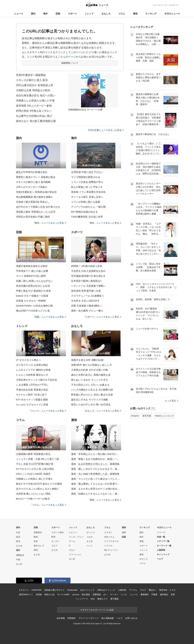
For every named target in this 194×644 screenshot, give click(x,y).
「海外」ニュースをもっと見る (104, 223)
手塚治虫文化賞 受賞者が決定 (32, 390)
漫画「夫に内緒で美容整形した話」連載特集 (95, 474)
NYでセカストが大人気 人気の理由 (35, 469)
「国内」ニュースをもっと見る (49, 223)
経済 (18, 537)
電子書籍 (114, 599)
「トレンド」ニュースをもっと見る (47, 411)
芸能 (58, 14)
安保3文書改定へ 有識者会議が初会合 (36, 192)
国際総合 (20, 555)
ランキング (151, 14)
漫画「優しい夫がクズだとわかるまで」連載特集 (96, 469)
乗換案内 (145, 594)
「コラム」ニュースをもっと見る (48, 505)
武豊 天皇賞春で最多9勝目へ (87, 306)
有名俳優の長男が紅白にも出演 (33, 286)
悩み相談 (86, 594)
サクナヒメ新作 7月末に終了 (32, 395)
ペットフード (82, 599)
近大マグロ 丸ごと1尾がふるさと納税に (38, 489)
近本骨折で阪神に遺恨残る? (86, 281)
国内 (33, 14)
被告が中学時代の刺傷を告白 (32, 172)
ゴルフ (54, 546)
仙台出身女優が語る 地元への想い (36, 95)
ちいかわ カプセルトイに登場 (32, 405)
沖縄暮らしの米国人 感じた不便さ (35, 479)
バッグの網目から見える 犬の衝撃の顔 (92, 390)
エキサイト (174, 5)
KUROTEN (37, 590)
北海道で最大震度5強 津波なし (33, 202)
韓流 (36, 550)
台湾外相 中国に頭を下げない (87, 172)
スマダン (108, 532)
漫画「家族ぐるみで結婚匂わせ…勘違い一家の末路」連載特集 (96, 459)
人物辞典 (161, 550)
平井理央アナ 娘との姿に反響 (32, 271)
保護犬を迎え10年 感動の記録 (87, 360)
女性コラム (109, 537)
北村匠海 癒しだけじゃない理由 (33, 494)
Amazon (135, 416)
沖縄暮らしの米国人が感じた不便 (35, 101)
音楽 (36, 541)
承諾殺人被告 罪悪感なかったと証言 (36, 212)
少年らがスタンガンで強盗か (32, 187)
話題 (124, 537)
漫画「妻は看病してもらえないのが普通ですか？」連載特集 (96, 484)
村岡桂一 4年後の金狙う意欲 (87, 266)
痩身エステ (103, 599)
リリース (161, 532)
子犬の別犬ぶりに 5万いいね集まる (90, 385)
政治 (18, 541)
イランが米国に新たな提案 (86, 202)
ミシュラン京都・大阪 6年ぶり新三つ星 (38, 459)
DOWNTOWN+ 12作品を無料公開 (34, 306)
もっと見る (171, 401)
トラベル (108, 546)
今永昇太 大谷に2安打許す (85, 301)
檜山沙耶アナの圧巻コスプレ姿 (33, 311)
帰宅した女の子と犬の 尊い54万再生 (91, 405)
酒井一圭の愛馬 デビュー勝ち (87, 311)
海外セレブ (39, 546)
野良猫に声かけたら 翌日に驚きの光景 (92, 395)
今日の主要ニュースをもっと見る (106, 130)
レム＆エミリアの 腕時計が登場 (33, 370)
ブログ (143, 590)
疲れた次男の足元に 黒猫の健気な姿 (91, 375)
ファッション (75, 554)
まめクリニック (87, 590)
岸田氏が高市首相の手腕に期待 (33, 217)
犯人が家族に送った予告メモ (87, 187)
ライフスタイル (111, 541)
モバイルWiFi (63, 594)
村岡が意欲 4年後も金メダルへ (34, 111)
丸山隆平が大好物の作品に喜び (34, 116)
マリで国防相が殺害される (86, 177)
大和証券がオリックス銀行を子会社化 (37, 380)
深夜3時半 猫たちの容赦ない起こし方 (92, 365)
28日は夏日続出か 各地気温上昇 (35, 85)
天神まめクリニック (106, 590)
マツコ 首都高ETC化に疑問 (31, 276)
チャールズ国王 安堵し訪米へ (87, 197)
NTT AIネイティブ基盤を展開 (32, 400)
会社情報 (61, 618)
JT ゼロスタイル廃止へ (29, 360)
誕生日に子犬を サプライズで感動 (90, 400)
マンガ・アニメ (76, 537)
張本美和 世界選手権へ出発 (86, 291)
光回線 (39, 594)
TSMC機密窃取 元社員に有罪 (87, 217)
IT (70, 546)
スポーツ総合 (58, 532)
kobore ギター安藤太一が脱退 (32, 296)
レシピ (124, 594)
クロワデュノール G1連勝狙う (88, 296)
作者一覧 (161, 537)
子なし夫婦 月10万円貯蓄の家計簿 (35, 464)
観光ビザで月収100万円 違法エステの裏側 (39, 484)
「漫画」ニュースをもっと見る (104, 500)
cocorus (76, 594)
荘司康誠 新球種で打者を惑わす (88, 276)
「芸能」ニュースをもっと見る (49, 317)
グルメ (72, 550)
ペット (90, 546)
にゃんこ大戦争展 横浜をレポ (32, 375)
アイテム (133, 590)
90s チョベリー (111, 550)
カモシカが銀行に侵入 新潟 (32, 80)
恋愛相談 (97, 594)
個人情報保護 (108, 618)
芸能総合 (38, 532)
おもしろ (106, 14)
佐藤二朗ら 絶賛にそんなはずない (35, 281)
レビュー (73, 532)
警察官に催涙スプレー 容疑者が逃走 (36, 177)
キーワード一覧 (164, 546)
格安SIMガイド (26, 594)
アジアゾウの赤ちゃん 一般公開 (88, 207)
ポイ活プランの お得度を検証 (32, 365)
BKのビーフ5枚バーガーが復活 (33, 499)
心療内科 (122, 590)
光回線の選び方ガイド (55, 590)
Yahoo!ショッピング (164, 416)
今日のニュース (172, 14)
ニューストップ (160, 5)
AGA (93, 599)
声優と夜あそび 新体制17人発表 (33, 291)
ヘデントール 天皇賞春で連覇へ (88, 286)
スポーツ (72, 14)
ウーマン (114, 594)
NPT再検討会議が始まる (84, 212)
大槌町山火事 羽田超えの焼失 (33, 90)
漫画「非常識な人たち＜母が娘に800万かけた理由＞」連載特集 (96, 454)
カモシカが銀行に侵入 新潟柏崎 (33, 182)
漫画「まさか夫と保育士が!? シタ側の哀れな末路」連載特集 (96, 489)
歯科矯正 (164, 594)
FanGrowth (72, 590)
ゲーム (72, 541)
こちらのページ (67, 57)
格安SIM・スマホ (167, 590)
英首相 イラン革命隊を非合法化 (88, 192)
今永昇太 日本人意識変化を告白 (88, 271)
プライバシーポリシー (89, 618)
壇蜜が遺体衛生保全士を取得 (32, 266)
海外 (45, 14)
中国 (18, 560)
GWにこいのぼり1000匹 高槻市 (33, 474)
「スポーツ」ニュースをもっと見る (102, 317)
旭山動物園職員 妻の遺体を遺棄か (35, 197)
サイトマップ (163, 554)
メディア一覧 (163, 541)
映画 (36, 537)
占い (105, 594)
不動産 (154, 594)
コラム (122, 14)
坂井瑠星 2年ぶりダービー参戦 (34, 106)
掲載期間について (70, 63)
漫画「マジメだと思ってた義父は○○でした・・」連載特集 (96, 479)
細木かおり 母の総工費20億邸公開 (36, 121)
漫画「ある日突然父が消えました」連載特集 (95, 464)
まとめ (19, 546)
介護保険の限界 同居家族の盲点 (33, 454)
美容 (173, 594)
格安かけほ (50, 594)
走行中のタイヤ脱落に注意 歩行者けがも (38, 207)
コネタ (90, 537)
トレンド (89, 14)
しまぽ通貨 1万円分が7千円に (32, 385)
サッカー (55, 541)
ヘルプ (160, 559)
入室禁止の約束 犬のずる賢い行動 (90, 370)
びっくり (91, 532)
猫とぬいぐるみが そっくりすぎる (90, 380)
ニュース (19, 14)
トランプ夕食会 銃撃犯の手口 (87, 182)
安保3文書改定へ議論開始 (31, 75)
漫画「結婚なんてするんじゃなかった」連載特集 (96, 494)
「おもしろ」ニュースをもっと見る (102, 411)
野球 (53, 537)
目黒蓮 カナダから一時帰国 (31, 301)
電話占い (153, 590)
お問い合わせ (131, 618)
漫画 (135, 14)
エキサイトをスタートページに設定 (97, 610)
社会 (18, 532)
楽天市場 (147, 416)
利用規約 (72, 618)
